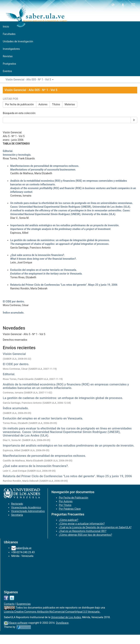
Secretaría (17, 515)
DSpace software (18, 623)
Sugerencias (24, 604)
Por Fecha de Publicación (74, 498)
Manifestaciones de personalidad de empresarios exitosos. (44, 456)
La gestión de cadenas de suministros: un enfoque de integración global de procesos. (63, 398)
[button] (113, 5)
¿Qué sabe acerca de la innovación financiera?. (36, 466)
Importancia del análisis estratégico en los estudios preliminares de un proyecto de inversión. (69, 445)
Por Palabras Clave (70, 509)
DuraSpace (62, 623)
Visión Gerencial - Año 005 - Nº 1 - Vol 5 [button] (30, 80)
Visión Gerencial (14, 354)
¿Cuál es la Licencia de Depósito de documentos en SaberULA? (95, 527)
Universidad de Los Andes (66, 617)
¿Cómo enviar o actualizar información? (82, 524)
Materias (70, 104)
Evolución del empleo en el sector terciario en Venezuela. (43, 418)
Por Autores (66, 501)
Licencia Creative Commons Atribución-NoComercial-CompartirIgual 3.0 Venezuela (52, 612)
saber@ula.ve (24, 548)
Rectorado (17, 504)
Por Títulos (65, 505)
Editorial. (9, 374)
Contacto (9, 604)
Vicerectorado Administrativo (28, 511)
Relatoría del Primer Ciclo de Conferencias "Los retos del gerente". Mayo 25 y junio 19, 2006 (67, 476)
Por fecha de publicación (20, 104)
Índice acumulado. (16, 408)
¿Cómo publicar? (69, 520)
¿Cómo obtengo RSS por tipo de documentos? (86, 535)
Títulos (56, 104)
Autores (43, 104)
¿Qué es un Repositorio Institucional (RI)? (83, 531)
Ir (134, 120)
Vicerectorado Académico (26, 507)
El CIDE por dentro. (16, 364)
